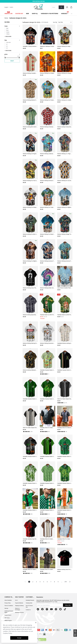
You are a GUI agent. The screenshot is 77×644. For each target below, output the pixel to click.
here (13, 631)
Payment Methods (19, 603)
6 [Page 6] (47, 582)
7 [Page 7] (51, 582)
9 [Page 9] (58, 582)
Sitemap (6, 608)
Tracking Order (29, 603)
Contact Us (28, 610)
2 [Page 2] (33, 582)
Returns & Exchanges (18, 609)
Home (6, 18)
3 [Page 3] (36, 582)
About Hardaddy (8, 600)
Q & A (16, 600)
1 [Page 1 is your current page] (29, 582)
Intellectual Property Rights (9, 612)
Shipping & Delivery (19, 606)
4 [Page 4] (40, 582)
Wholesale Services (19, 612)
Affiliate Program (8, 621)
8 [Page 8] (54, 582)
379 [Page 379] (66, 582)
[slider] (5, 58)
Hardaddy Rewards (30, 600)
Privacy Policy (8, 603)
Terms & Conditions (9, 606)
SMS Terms (7, 618)
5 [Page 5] (44, 582)
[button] (12, 26)
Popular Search (8, 615)
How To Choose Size (29, 606)
